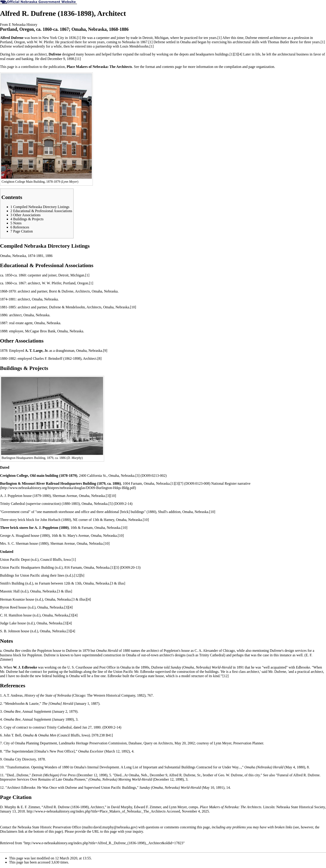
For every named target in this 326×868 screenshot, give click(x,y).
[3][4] (68, 607)
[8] (99, 358)
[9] (105, 351)
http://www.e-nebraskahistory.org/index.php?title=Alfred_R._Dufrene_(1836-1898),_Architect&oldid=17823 (104, 843)
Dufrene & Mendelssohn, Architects (75, 307)
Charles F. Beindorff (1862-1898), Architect (65, 358)
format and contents (160, 67)
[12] (77, 575)
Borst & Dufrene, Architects (70, 291)
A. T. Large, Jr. (37, 351)
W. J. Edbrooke (25, 667)
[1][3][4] (236, 54)
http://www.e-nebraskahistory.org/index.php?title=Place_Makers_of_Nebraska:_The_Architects (96, 811)
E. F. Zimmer (30, 807)
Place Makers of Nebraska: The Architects (99, 67)
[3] (138, 476)
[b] (82, 575)
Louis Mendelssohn (134, 46)
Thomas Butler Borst (283, 42)
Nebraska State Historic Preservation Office (49, 827)
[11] (78, 59)
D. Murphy (8, 807)
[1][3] (115, 567)
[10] (133, 307)
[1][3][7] (177, 483)
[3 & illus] (118, 583)
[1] (79, 38)
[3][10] (111, 496)
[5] (111, 504)
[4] (89, 599)
